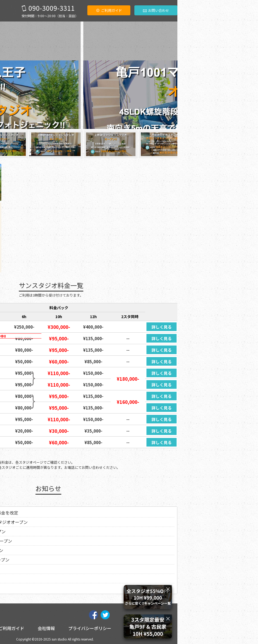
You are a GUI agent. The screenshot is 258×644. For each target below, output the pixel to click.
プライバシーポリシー (170, 628)
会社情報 (127, 628)
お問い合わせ (237, 10)
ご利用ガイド (190, 10)
